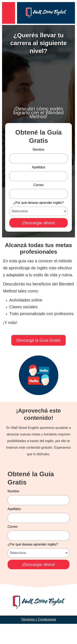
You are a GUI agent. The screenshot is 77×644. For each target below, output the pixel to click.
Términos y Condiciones (39, 640)
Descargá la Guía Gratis (38, 360)
